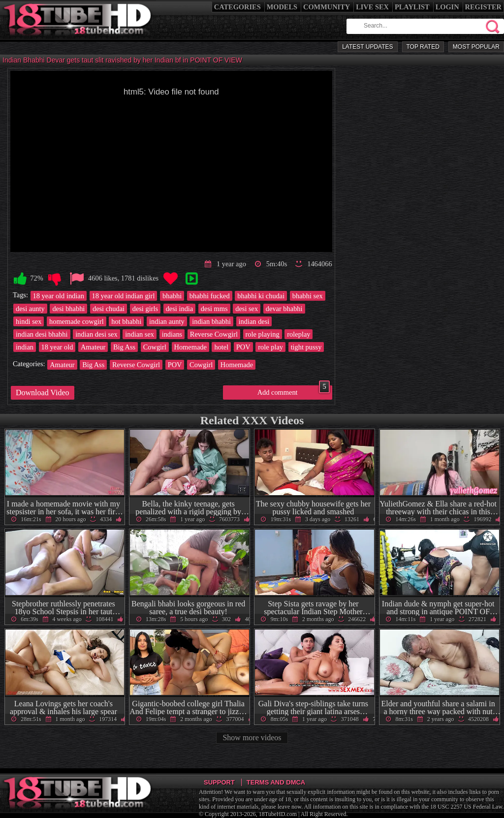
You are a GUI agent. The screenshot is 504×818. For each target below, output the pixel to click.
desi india (180, 309)
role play (270, 347)
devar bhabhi (284, 309)
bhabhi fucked (210, 296)
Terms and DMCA (276, 782)
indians (172, 334)
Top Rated (423, 47)
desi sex (247, 309)
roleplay (299, 334)
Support (219, 782)
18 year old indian (59, 296)
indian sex (140, 334)
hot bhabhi (126, 321)
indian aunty (167, 321)
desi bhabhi (68, 309)
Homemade (190, 347)
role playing (263, 334)
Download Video (43, 393)
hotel (221, 347)
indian (25, 347)
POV (243, 347)
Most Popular (476, 47)
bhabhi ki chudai (261, 296)
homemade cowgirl (77, 321)
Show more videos (252, 738)
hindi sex (29, 321)
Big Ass (124, 347)
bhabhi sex (308, 296)
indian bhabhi (211, 321)
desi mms (214, 309)
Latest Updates (367, 47)
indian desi (254, 321)
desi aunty (30, 309)
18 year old (57, 347)
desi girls (145, 309)
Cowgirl (155, 347)
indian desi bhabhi (42, 334)
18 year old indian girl (124, 296)
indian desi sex (96, 334)
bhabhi (172, 296)
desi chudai (109, 309)
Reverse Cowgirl (214, 334)
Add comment (294, 391)
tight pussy (306, 347)
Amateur (93, 347)
